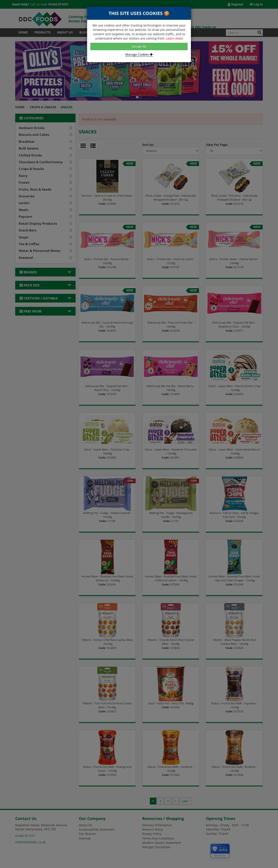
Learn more (175, 38)
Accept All (139, 46)
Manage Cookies (139, 54)
